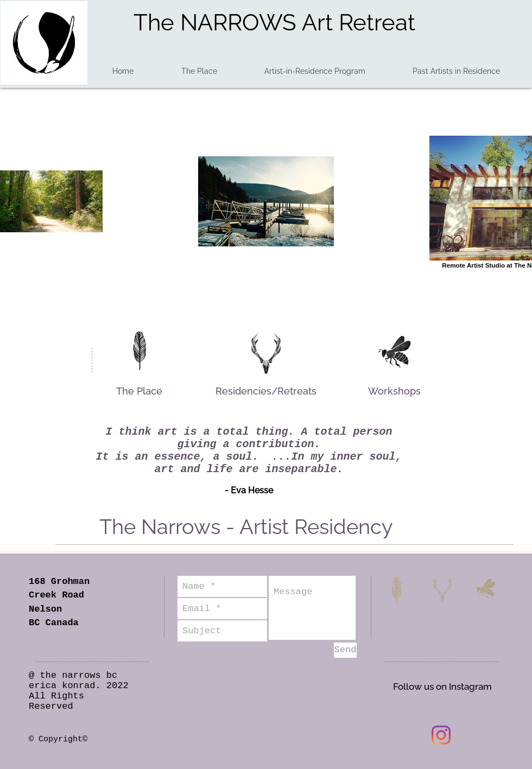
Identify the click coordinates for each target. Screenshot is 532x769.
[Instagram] (441, 735)
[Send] (345, 650)
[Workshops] (394, 391)
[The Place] (139, 391)
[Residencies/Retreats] (266, 391)
